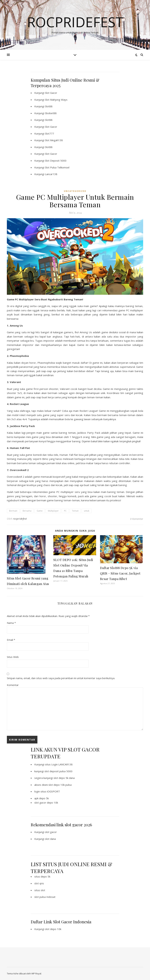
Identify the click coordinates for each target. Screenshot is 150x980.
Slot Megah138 (54, 140)
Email (11, 640)
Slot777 (50, 133)
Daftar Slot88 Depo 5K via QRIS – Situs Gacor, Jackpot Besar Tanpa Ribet (120, 573)
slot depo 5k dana (64, 778)
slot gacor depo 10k (46, 803)
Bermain (13, 511)
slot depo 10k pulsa (60, 785)
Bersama (27, 511)
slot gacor (51, 832)
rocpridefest (20, 519)
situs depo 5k (42, 876)
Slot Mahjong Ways (56, 100)
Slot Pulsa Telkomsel (57, 167)
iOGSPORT (53, 791)
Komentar (13, 685)
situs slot (40, 890)
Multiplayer (53, 511)
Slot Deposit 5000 (56, 161)
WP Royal (36, 973)
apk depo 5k (42, 798)
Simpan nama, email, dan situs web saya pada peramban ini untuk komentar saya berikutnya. (61, 678)
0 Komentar (137, 519)
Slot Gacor (51, 93)
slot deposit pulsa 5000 (58, 771)
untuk (87, 511)
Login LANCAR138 (62, 764)
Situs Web (13, 657)
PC (65, 511)
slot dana (50, 839)
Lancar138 (51, 174)
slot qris (39, 883)
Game (40, 511)
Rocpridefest (75, 22)
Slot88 (49, 106)
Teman (75, 511)
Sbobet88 (51, 113)
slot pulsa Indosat (45, 897)
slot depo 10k (53, 929)
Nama (11, 623)
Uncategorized (75, 191)
